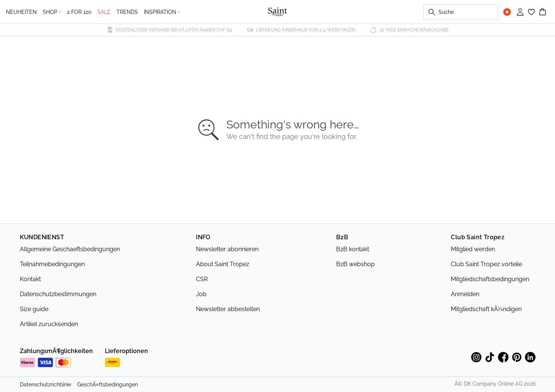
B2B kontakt (353, 249)
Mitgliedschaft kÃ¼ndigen (486, 309)
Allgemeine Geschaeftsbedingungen (70, 249)
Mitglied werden (473, 249)
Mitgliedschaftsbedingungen (490, 279)
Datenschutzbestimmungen (58, 294)
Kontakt (30, 279)
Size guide (34, 309)
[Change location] (507, 12)
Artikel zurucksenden (49, 324)
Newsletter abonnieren (227, 249)
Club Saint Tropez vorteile (486, 264)
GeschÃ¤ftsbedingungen (108, 385)
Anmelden (465, 294)
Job (201, 294)
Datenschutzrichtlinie (46, 385)
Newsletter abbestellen (228, 309)
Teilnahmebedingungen (52, 264)
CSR (202, 279)
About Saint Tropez (223, 264)
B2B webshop (355, 264)
